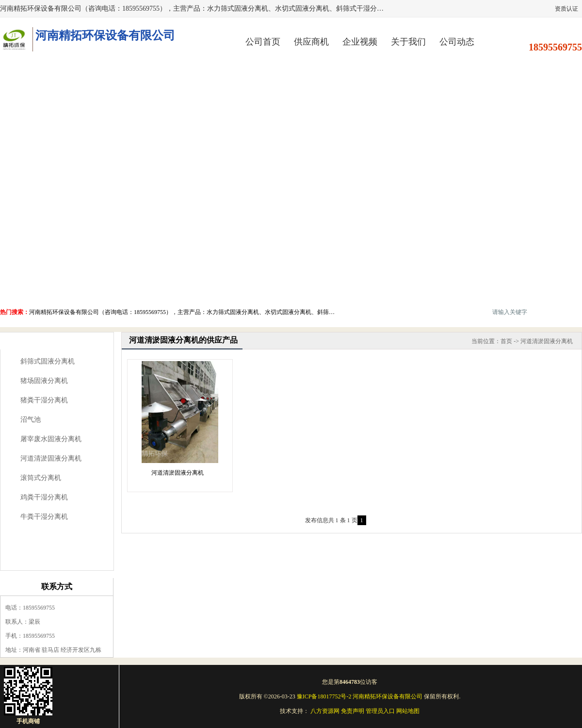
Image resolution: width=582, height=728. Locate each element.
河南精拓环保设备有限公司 (388, 696)
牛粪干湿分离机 (44, 517)
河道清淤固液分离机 (51, 458)
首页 (506, 341)
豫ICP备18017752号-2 (324, 696)
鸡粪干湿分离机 (44, 497)
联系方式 (57, 587)
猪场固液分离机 (44, 381)
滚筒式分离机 (41, 478)
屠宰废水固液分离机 (51, 439)
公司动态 (457, 42)
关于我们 (408, 42)
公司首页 (263, 42)
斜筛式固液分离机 (48, 361)
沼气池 (31, 420)
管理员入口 (380, 711)
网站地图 (408, 711)
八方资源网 (325, 711)
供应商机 (311, 42)
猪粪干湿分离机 (44, 400)
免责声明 (353, 711)
